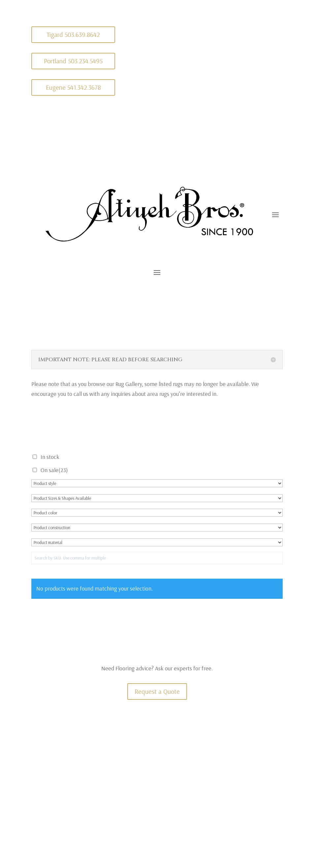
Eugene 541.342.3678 (73, 87)
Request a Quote (157, 691)
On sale (54, 470)
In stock (50, 457)
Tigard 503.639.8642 (73, 34)
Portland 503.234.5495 (73, 61)
